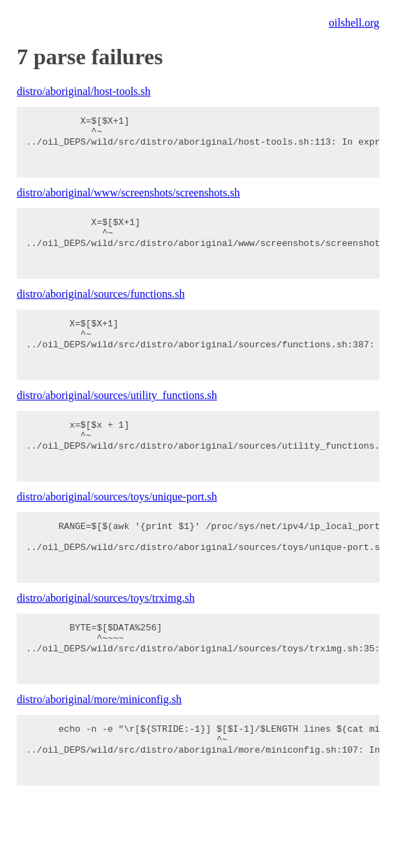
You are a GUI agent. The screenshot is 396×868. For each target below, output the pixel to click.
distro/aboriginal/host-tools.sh (84, 91)
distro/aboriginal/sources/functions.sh (101, 315)
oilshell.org (354, 23)
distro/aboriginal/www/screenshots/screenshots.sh (129, 203)
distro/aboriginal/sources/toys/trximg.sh (106, 650)
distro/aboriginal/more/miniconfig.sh (99, 762)
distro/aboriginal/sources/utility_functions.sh (117, 427)
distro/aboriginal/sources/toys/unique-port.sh (117, 538)
